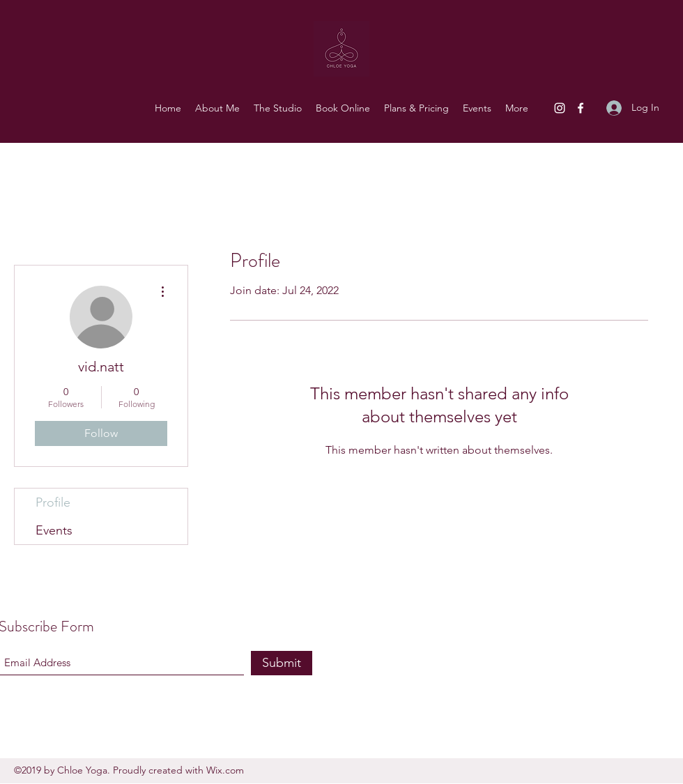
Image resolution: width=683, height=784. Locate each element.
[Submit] (282, 663)
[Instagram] (560, 108)
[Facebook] (581, 108)
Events (54, 530)
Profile (53, 502)
